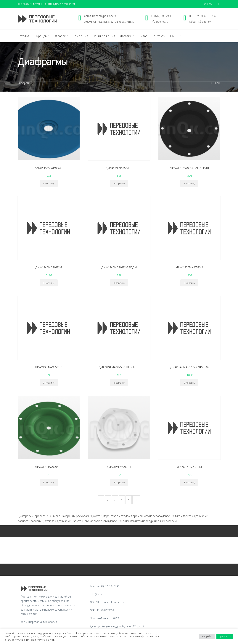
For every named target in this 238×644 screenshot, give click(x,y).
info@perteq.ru (160, 21)
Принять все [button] (225, 636)
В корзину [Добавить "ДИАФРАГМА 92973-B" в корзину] (49, 482)
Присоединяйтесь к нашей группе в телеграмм (46, 4)
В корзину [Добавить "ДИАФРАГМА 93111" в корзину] (119, 482)
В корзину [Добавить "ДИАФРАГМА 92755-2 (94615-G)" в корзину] (189, 383)
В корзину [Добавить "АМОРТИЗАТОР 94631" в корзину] (49, 183)
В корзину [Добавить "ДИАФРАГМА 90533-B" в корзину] (49, 383)
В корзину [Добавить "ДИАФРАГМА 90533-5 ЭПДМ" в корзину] (119, 283)
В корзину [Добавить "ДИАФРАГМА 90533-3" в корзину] (49, 283)
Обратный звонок (200, 21)
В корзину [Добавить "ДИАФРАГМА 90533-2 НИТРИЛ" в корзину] (189, 183)
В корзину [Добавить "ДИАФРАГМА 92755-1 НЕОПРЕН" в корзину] (119, 383)
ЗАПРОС (208, 4)
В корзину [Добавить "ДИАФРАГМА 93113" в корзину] (189, 482)
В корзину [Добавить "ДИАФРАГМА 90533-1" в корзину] (119, 183)
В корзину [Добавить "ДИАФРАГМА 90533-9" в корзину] (189, 283)
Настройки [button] (207, 636)
